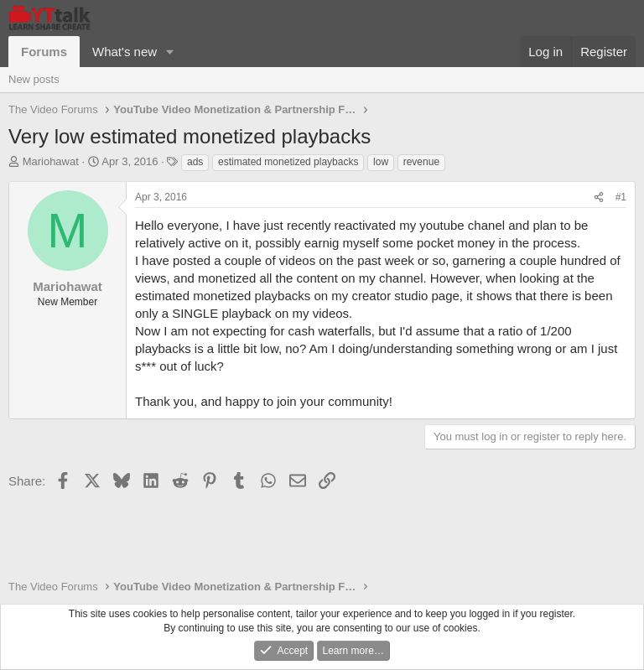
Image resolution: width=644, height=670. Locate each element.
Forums (44, 52)
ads (195, 162)
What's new (125, 52)
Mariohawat (51, 161)
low (381, 162)
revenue (421, 162)
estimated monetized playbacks (288, 162)
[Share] (599, 197)
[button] (170, 52)
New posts (34, 79)
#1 (621, 197)
